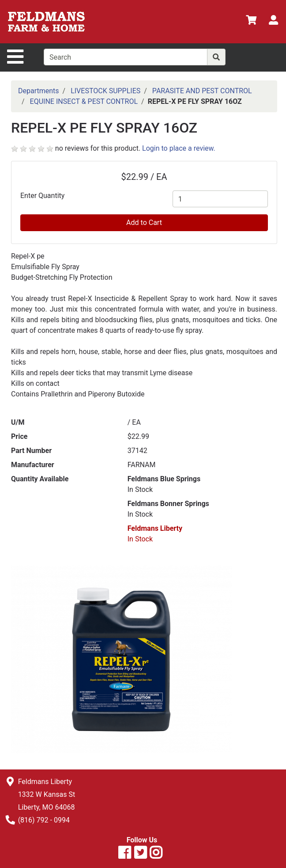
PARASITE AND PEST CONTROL (202, 91)
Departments (39, 91)
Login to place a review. (179, 148)
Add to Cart (144, 223)
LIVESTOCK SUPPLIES (105, 91)
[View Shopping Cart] (251, 21)
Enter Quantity (42, 196)
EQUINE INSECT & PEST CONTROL (84, 101)
